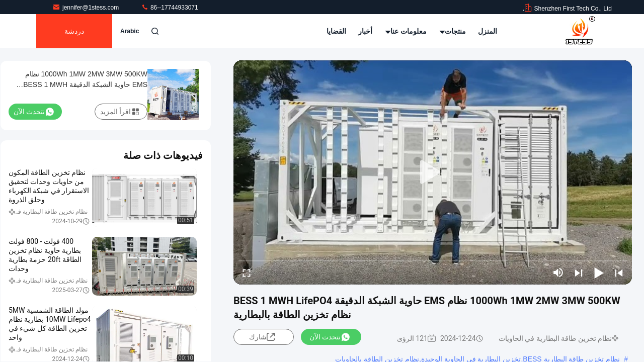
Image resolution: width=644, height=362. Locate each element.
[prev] (619, 273)
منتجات (453, 31)
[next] (579, 273)
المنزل (488, 31)
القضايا (336, 31)
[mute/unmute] (558, 273)
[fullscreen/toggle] (247, 273)
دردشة (74, 31)
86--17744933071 (170, 8)
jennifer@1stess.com (87, 8)
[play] (433, 172)
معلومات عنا (406, 31)
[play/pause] (599, 273)
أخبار (365, 31)
